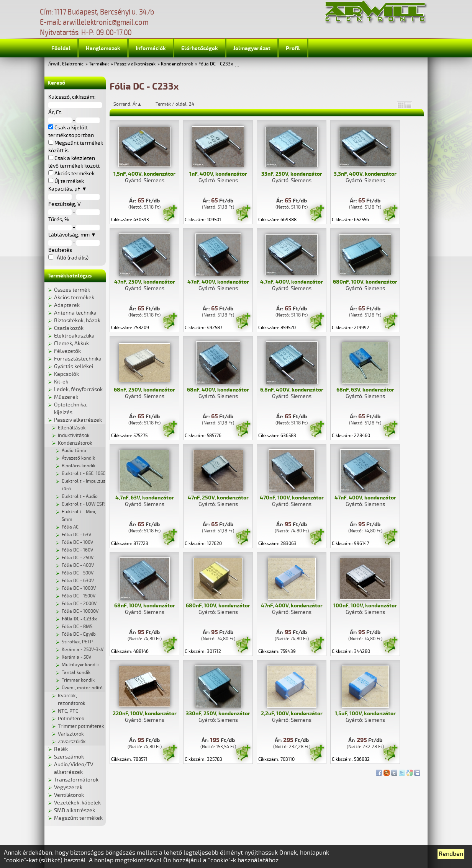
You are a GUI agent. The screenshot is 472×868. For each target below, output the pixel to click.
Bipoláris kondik (79, 466)
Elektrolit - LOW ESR (83, 504)
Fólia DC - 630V (78, 581)
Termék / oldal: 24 (175, 104)
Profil (293, 48)
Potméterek (71, 719)
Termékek (99, 64)
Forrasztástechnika (78, 359)
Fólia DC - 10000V (80, 611)
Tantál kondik (76, 673)
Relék (61, 749)
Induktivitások (74, 436)
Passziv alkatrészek (135, 64)
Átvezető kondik (78, 458)
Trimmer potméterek (81, 726)
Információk (151, 48)
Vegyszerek (68, 787)
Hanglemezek (103, 48)
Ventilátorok (69, 795)
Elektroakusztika (74, 336)
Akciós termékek (74, 298)
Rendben (451, 854)
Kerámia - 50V (76, 657)
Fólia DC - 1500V (79, 596)
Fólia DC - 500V (78, 573)
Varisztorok (71, 734)
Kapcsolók (66, 374)
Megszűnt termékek (78, 818)
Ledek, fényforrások (78, 389)
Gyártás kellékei (74, 366)
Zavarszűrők (72, 742)
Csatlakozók (69, 328)
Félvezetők (67, 351)
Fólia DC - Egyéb (79, 634)
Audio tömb (74, 451)
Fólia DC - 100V (77, 542)
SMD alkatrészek (75, 810)
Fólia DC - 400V (78, 565)
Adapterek (67, 305)
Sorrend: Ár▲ (133, 104)
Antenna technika (75, 313)
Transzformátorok (76, 780)
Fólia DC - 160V (77, 550)
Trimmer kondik (78, 680)
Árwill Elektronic (66, 64)
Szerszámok (69, 757)
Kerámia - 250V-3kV (83, 650)
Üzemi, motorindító (82, 688)
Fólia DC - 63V (76, 535)
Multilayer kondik (80, 665)
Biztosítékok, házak (77, 321)
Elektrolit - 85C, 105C (84, 474)
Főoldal (61, 48)
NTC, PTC (68, 711)
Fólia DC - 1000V (79, 588)
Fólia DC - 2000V (79, 604)
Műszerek (66, 397)
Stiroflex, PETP (77, 642)
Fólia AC (70, 527)
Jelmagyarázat (252, 48)
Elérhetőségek (200, 48)
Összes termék (72, 290)
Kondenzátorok (177, 64)
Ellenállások (72, 428)
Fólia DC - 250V (78, 558)
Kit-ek (61, 382)
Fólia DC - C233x (216, 64)
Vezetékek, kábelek (77, 803)
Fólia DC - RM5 (77, 627)
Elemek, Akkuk (71, 343)
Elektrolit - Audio (80, 497)
